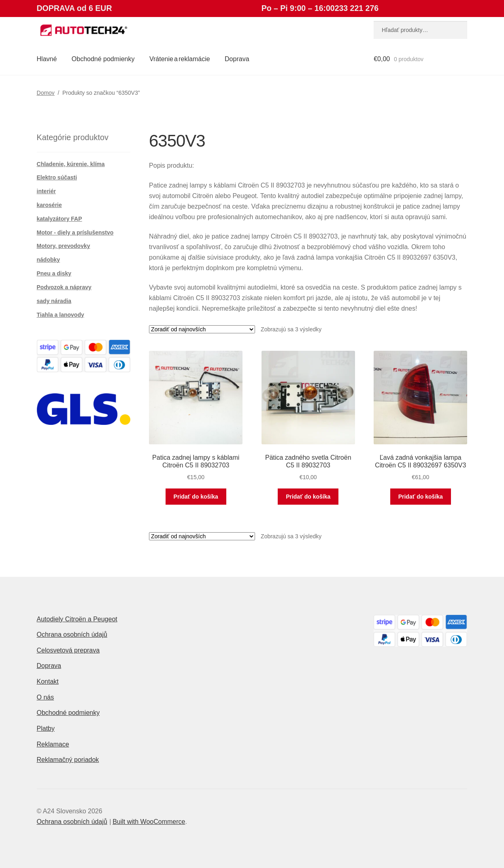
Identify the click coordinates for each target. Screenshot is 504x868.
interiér (46, 191)
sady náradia (54, 301)
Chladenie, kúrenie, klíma (71, 164)
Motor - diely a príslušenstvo (75, 232)
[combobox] (420, 30)
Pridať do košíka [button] (196, 497)
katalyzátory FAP (60, 219)
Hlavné (47, 59)
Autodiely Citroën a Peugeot (77, 619)
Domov (46, 93)
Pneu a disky (54, 273)
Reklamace (53, 744)
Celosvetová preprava (68, 650)
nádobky (49, 260)
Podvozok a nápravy (64, 287)
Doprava (237, 59)
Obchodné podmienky (103, 59)
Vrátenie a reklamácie (180, 59)
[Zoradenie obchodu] (202, 329)
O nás (46, 697)
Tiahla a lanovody (61, 315)
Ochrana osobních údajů (72, 634)
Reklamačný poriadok (68, 760)
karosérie (49, 205)
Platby (46, 728)
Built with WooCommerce (149, 822)
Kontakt (48, 681)
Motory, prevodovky (64, 246)
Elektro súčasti (57, 177)
